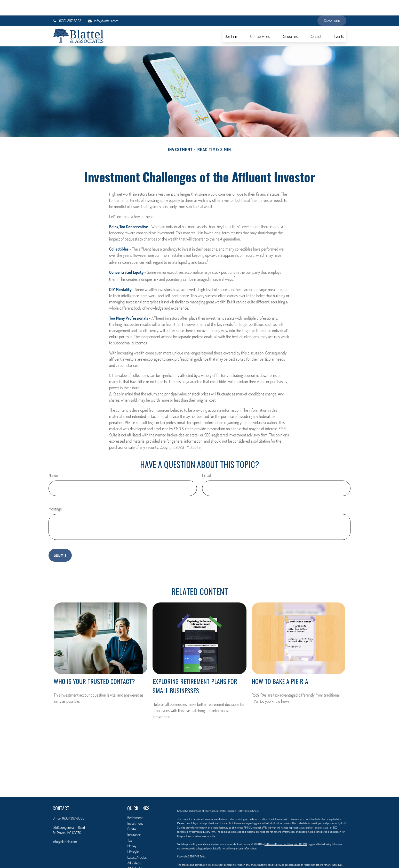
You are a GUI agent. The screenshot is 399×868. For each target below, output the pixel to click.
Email (206, 460)
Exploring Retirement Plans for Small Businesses (195, 670)
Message (55, 493)
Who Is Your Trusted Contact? (94, 666)
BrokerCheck (252, 795)
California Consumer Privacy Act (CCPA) (286, 829)
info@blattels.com (103, 5)
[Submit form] (60, 540)
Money (132, 830)
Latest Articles (137, 842)
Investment (135, 808)
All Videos (134, 848)
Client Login (332, 5)
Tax (129, 825)
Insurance (134, 819)
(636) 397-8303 (67, 5)
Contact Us (135, 859)
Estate (131, 813)
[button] (232, 21)
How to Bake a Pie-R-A (280, 666)
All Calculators (137, 853)
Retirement (135, 802)
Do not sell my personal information (237, 833)
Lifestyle (133, 836)
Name (53, 460)
